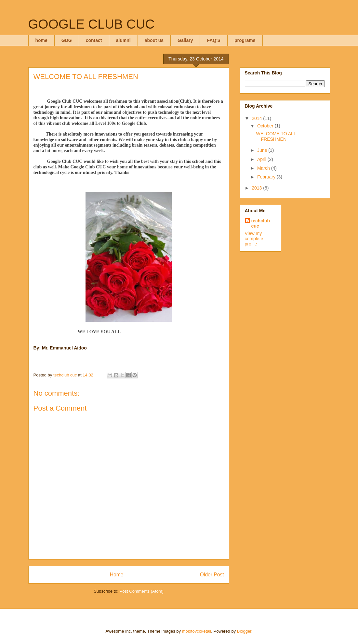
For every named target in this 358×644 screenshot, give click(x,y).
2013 (257, 188)
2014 (257, 118)
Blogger (244, 631)
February (267, 177)
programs (245, 40)
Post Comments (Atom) (142, 591)
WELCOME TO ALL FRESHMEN (276, 136)
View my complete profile (254, 239)
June (263, 150)
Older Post (212, 575)
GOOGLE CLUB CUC (92, 24)
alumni (123, 40)
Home (117, 575)
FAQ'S (213, 40)
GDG (67, 40)
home (41, 40)
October (266, 126)
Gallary (185, 40)
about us (154, 40)
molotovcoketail (197, 631)
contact (94, 40)
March (264, 168)
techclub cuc (261, 223)
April (262, 159)
